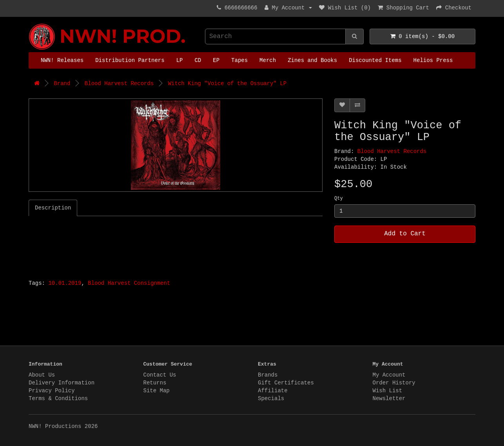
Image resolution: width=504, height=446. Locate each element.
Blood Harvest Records (119, 84)
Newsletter (389, 399)
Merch (268, 60)
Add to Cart (405, 234)
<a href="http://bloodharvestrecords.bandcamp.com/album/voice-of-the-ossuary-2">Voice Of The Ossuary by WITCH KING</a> (127, 246)
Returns (155, 383)
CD (198, 60)
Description (53, 208)
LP (180, 60)
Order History (394, 383)
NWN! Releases (62, 60)
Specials (271, 399)
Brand (62, 84)
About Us (42, 375)
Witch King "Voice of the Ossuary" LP (227, 84)
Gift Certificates (286, 383)
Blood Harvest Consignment (129, 283)
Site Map (157, 391)
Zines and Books (312, 60)
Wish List (388, 391)
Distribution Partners (130, 60)
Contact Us (160, 375)
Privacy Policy (52, 391)
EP (216, 60)
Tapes (239, 60)
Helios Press (433, 60)
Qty (339, 198)
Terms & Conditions (58, 399)
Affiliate (273, 391)
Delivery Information (62, 383)
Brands (268, 375)
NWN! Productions (31, 24)
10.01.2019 (65, 283)
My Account (389, 375)
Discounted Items (375, 60)
